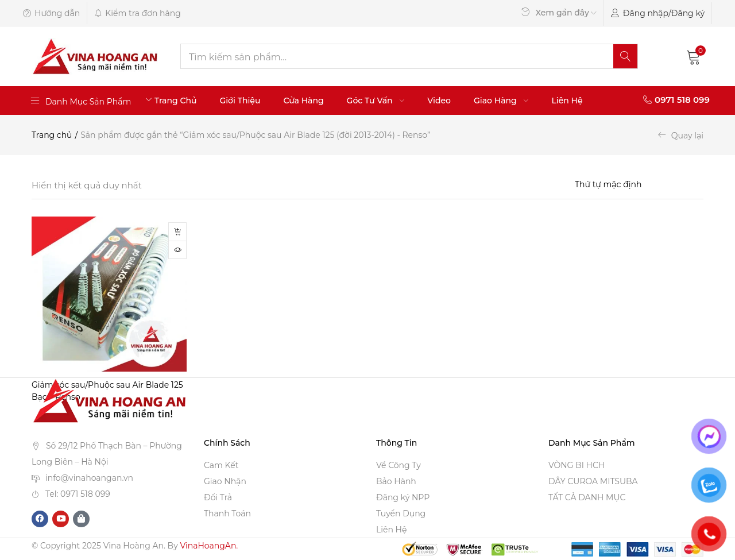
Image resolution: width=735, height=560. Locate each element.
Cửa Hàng (303, 101)
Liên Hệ (567, 101)
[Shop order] (639, 184)
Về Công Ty (399, 466)
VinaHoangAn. (209, 546)
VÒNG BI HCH (577, 466)
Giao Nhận (225, 482)
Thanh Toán (227, 514)
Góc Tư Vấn (376, 101)
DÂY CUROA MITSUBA (593, 482)
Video (439, 101)
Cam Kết (221, 466)
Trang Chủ (176, 101)
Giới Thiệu (240, 101)
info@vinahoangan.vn (89, 478)
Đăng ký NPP (403, 498)
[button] (694, 56)
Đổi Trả (218, 498)
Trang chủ (52, 135)
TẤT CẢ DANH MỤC (587, 498)
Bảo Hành (396, 482)
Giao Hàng (501, 101)
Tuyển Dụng (401, 514)
